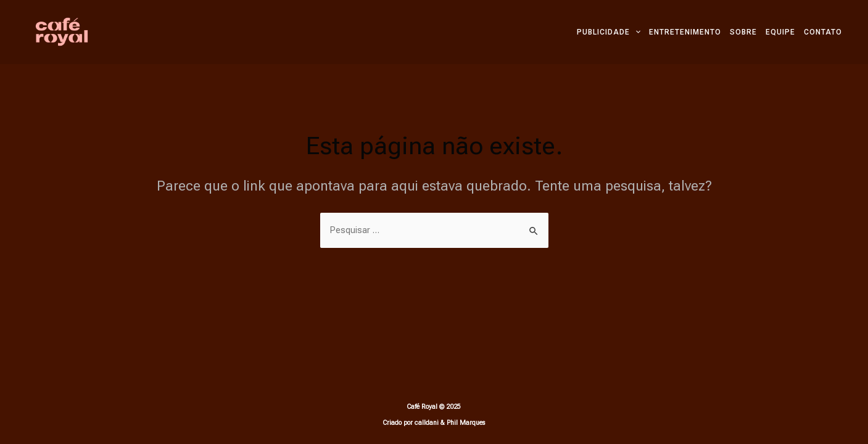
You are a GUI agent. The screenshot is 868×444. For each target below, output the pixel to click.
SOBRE (743, 32)
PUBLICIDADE (609, 32)
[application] (635, 32)
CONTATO (823, 32)
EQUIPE (780, 32)
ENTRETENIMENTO (685, 32)
